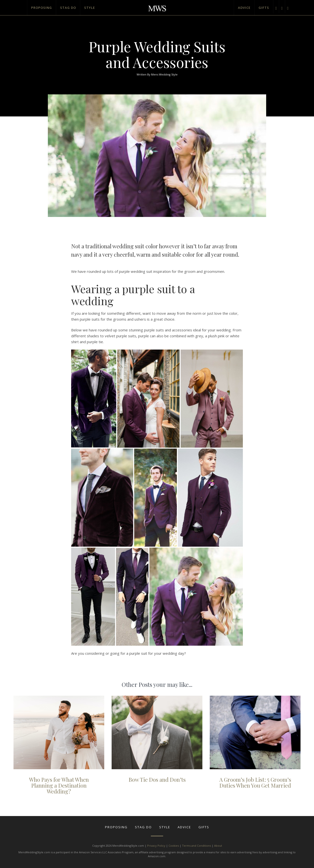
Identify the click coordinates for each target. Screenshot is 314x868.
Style (90, 8)
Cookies (174, 846)
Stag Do (68, 8)
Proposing (42, 8)
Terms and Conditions (196, 846)
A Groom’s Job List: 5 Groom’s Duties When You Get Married (255, 782)
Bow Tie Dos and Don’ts (157, 780)
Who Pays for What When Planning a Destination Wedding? (59, 785)
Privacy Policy (156, 846)
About (218, 846)
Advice (244, 8)
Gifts (264, 8)
